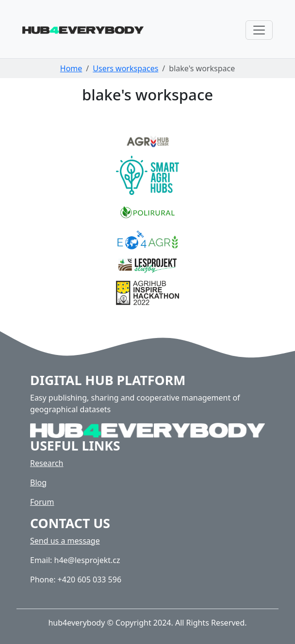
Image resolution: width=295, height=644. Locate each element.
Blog (38, 483)
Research (47, 463)
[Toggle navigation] (259, 30)
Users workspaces (125, 68)
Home (71, 68)
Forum (42, 502)
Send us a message (65, 541)
